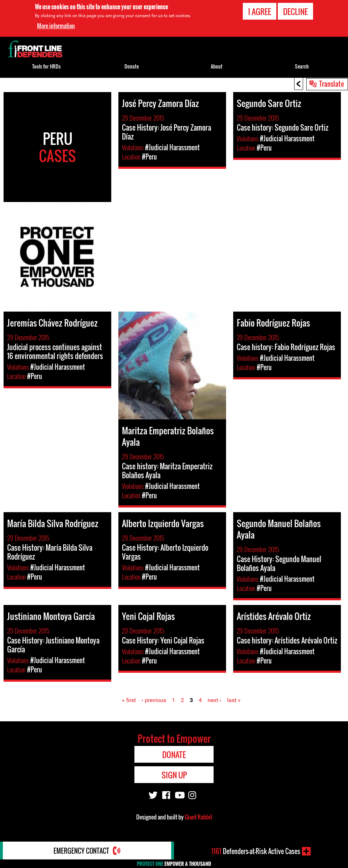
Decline (295, 11)
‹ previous (154, 700)
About (217, 66)
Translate (332, 84)
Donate (132, 66)
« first (129, 700)
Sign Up (174, 775)
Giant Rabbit (198, 817)
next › (214, 700)
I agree (260, 11)
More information (56, 25)
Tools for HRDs (46, 66)
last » (234, 700)
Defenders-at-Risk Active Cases (256, 851)
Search (302, 66)
